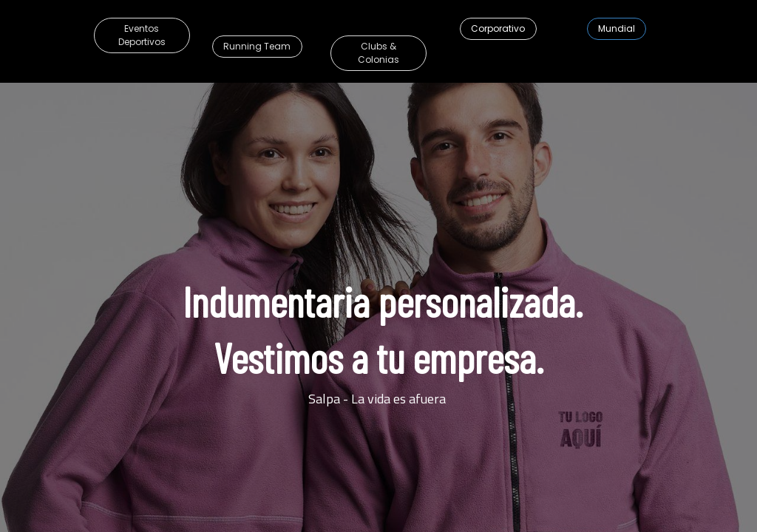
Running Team (257, 46)
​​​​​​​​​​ (617, 28)
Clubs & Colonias (378, 53)
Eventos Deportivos (142, 35)
